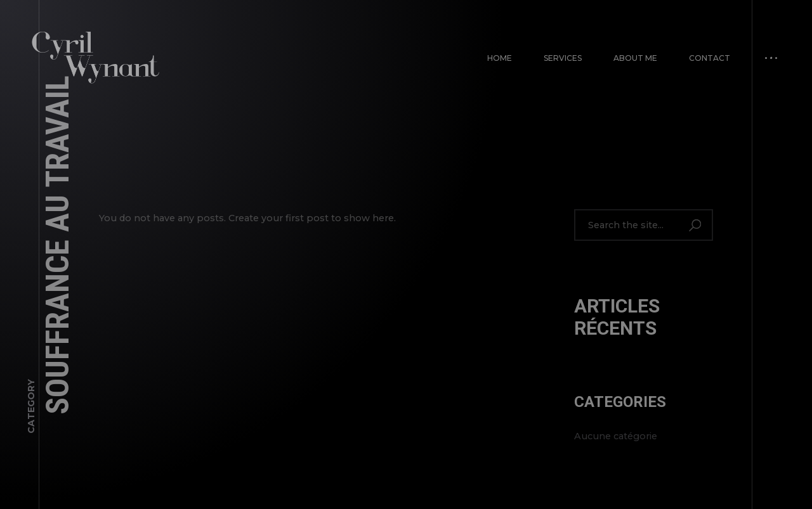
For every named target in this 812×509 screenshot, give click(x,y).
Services (563, 58)
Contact (710, 58)
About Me (635, 58)
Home (500, 58)
